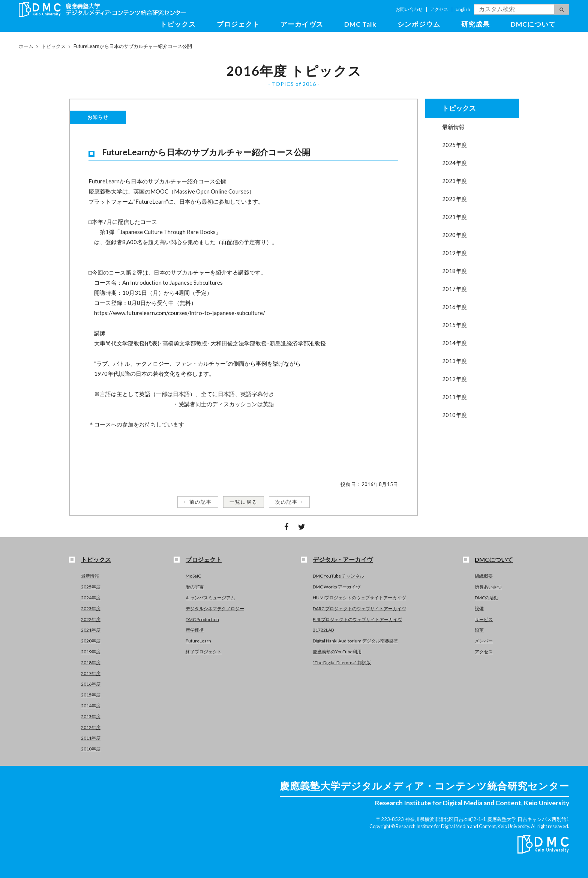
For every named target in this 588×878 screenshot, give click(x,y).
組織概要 (484, 576)
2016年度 (454, 307)
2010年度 (454, 415)
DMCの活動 (487, 598)
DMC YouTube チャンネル (338, 576)
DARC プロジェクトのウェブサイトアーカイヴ (359, 609)
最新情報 (453, 127)
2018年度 (454, 271)
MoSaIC (193, 576)
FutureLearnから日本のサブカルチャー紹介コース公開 (157, 181)
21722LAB (323, 630)
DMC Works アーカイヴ (337, 587)
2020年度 (454, 235)
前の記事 (201, 502)
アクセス (439, 9)
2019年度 (454, 253)
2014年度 (454, 343)
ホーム (26, 46)
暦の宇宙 (195, 587)
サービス (484, 619)
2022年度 (454, 199)
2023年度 (454, 181)
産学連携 (195, 630)
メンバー (484, 641)
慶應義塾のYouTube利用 (337, 652)
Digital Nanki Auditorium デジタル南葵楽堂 (355, 641)
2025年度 (454, 145)
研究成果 (475, 24)
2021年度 (454, 217)
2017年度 (454, 289)
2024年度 (454, 163)
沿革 (479, 630)
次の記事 (286, 502)
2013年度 (454, 361)
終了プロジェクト (204, 652)
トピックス (178, 24)
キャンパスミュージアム (210, 598)
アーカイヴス (302, 24)
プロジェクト (238, 24)
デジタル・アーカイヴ (343, 559)
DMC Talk (360, 24)
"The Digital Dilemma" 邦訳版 (342, 663)
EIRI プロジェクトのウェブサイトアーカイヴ (357, 619)
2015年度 (454, 325)
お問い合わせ (409, 9)
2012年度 (454, 379)
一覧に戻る (244, 502)
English (463, 9)
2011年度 (454, 397)
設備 (479, 609)
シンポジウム (419, 24)
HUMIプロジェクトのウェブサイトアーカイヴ (359, 598)
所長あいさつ (488, 587)
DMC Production (202, 619)
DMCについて (533, 24)
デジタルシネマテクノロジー (215, 609)
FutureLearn (198, 641)
